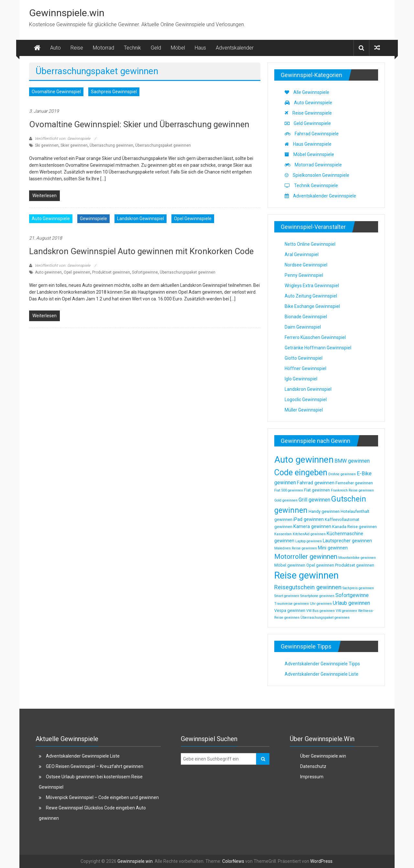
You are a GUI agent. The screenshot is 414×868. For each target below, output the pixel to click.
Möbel (178, 48)
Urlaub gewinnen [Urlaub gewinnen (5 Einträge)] (351, 603)
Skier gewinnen (74, 145)
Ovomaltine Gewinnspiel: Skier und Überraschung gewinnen (139, 124)
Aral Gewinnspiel (302, 254)
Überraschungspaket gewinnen (163, 145)
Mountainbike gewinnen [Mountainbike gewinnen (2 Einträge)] (357, 558)
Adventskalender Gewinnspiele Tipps (322, 664)
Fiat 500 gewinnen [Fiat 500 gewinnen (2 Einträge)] (289, 490)
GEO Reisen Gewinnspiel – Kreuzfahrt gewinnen (95, 766)
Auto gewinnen (48, 272)
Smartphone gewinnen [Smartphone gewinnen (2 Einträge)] (317, 596)
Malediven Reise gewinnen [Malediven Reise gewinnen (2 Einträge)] (296, 548)
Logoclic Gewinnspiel (306, 400)
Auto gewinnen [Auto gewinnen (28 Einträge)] (304, 460)
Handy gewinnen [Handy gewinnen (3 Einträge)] (324, 511)
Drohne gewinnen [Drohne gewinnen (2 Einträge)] (342, 474)
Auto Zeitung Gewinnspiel (311, 296)
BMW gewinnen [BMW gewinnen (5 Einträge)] (352, 461)
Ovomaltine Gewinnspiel (56, 92)
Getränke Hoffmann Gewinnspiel (318, 348)
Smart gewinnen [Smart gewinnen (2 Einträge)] (287, 596)
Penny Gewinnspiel (304, 275)
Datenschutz (313, 766)
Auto (55, 48)
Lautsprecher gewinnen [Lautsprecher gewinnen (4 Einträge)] (347, 541)
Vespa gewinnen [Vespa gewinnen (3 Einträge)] (290, 610)
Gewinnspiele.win (67, 13)
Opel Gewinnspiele (193, 219)
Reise (77, 48)
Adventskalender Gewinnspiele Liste (321, 674)
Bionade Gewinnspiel (306, 317)
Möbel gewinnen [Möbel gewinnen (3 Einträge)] (290, 565)
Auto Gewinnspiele (51, 219)
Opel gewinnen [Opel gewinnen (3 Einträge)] (320, 565)
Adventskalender (235, 48)
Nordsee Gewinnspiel (306, 265)
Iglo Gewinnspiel (301, 379)
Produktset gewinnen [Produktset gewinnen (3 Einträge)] (355, 565)
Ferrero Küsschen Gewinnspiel (315, 337)
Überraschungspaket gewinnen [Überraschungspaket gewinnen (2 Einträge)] (325, 618)
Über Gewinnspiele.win (323, 756)
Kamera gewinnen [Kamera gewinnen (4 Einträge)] (312, 526)
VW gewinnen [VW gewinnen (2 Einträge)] (346, 611)
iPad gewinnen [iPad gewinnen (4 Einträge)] (309, 519)
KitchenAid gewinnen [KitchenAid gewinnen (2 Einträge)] (309, 534)
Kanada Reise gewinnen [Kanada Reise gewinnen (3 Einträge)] (354, 527)
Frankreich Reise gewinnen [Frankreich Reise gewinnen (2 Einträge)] (352, 490)
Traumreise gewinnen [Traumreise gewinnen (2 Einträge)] (292, 604)
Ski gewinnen (47, 145)
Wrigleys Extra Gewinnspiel (312, 286)
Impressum (312, 777)
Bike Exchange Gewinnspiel (312, 306)
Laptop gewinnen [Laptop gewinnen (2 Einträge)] (309, 541)
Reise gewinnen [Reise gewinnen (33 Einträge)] (306, 575)
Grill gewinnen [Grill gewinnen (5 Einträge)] (314, 500)
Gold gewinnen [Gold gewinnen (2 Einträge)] (286, 500)
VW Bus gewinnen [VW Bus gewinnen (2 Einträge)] (321, 611)
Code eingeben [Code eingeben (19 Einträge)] (301, 473)
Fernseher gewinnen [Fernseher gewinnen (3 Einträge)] (354, 483)
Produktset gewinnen (111, 272)
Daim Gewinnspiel (303, 327)
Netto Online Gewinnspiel (310, 244)
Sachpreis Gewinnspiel (114, 92)
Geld (156, 48)
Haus (200, 48)
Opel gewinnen (77, 272)
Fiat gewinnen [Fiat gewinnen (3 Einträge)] (317, 490)
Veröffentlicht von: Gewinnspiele (62, 139)
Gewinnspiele (93, 219)
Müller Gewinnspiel (304, 410)
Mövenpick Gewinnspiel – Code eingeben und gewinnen (102, 797)
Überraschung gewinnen (111, 145)
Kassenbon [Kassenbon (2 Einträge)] (283, 534)
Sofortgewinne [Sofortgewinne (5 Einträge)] (352, 595)
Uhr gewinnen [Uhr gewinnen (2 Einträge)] (321, 604)
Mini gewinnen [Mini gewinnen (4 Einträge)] (333, 548)
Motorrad (103, 48)
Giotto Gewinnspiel (304, 358)
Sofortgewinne (145, 272)
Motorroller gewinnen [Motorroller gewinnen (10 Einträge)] (306, 557)
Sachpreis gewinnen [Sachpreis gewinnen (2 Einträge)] (358, 588)
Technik (132, 48)
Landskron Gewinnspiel (141, 219)
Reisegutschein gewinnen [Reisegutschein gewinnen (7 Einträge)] (308, 587)
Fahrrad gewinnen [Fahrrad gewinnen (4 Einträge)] (316, 483)
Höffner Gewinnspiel (305, 368)
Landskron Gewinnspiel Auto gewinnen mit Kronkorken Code (141, 251)
